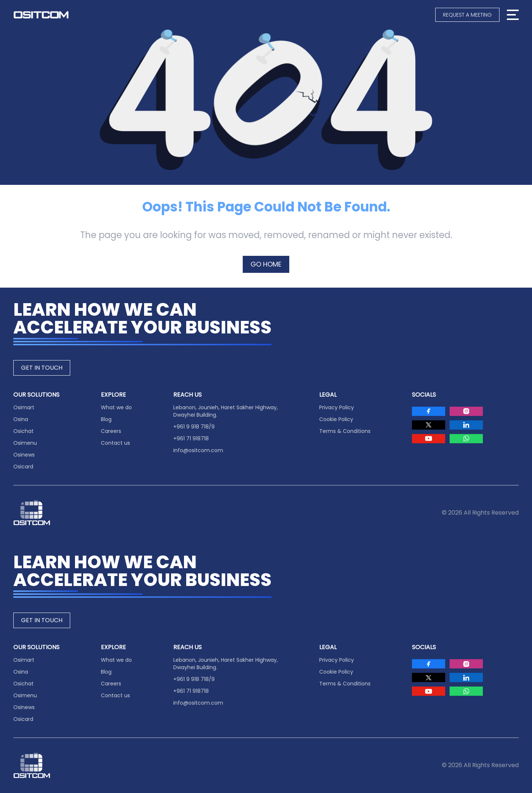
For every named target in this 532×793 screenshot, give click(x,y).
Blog (106, 419)
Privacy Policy (337, 407)
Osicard (23, 467)
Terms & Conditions (345, 431)
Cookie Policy (336, 419)
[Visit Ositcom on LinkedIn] (466, 425)
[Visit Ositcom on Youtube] (429, 439)
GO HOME (266, 264)
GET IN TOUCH (42, 368)
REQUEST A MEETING (467, 15)
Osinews (24, 455)
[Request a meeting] (467, 15)
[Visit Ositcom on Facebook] (429, 411)
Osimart (24, 407)
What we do (116, 407)
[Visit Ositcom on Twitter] (429, 425)
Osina (21, 419)
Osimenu (25, 443)
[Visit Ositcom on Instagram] (466, 411)
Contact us (115, 443)
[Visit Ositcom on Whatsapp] (466, 439)
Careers (111, 431)
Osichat (23, 431)
